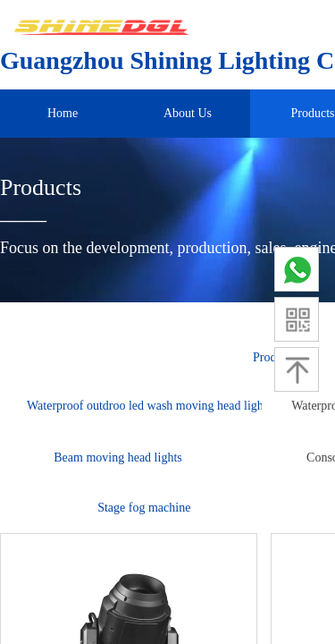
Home (63, 113)
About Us (188, 113)
